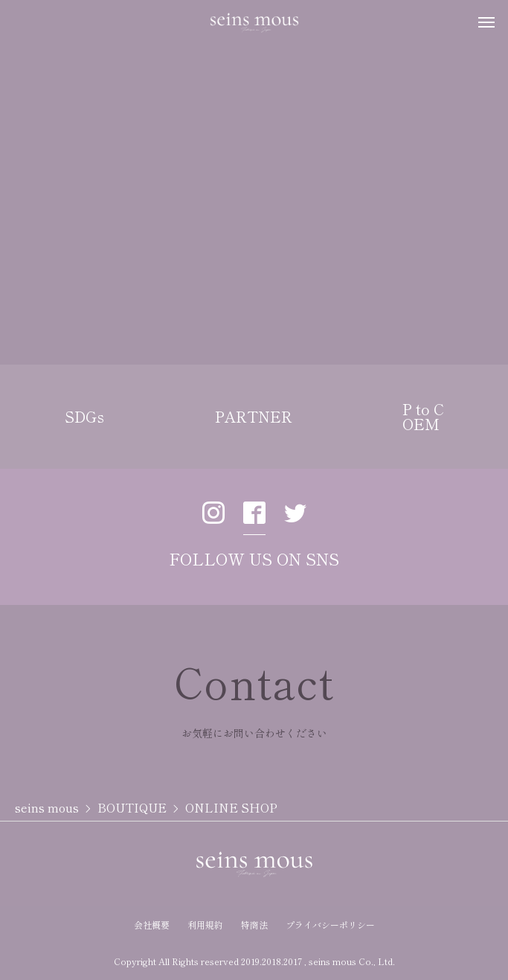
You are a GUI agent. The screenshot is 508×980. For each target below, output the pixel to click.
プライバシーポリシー (330, 925)
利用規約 (205, 925)
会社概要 (152, 925)
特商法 (254, 925)
